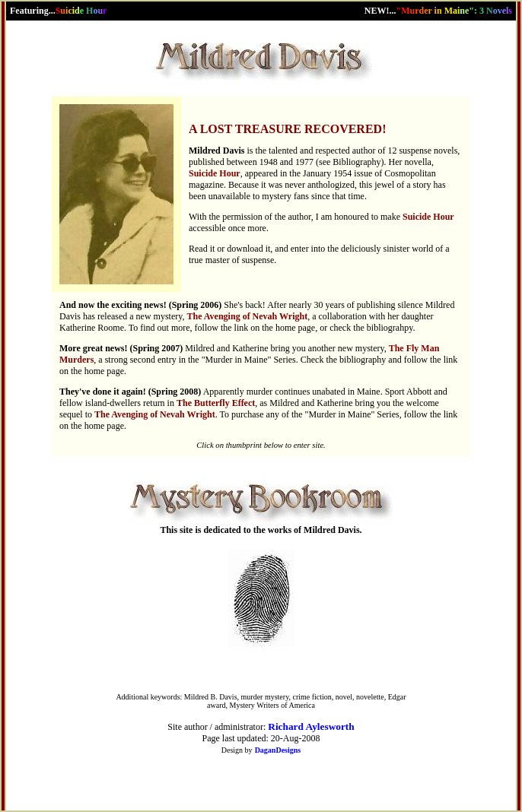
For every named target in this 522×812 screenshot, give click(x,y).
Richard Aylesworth (311, 726)
